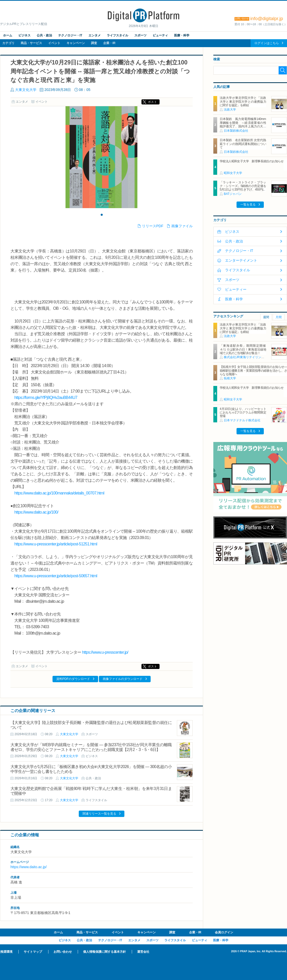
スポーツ (140, 35)
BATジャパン (233, 194)
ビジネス (24, 35)
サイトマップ (33, 952)
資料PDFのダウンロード (73, 679)
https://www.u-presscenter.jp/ (105, 652)
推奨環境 (6, 952)
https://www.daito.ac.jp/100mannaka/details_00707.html (59, 493)
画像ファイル (182, 226)
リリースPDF (153, 226)
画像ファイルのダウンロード (123, 679)
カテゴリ (8, 43)
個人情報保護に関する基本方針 (105, 952)
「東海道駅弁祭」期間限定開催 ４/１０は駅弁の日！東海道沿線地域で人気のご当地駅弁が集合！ (244, 349)
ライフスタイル (118, 35)
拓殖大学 (230, 378)
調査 (94, 43)
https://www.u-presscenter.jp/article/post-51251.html (56, 544)
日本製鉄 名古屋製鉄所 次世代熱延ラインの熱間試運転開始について (243, 144)
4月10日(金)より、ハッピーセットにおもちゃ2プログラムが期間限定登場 (243, 413)
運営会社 (143, 952)
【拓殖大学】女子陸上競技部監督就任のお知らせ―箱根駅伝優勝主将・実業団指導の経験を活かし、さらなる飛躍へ (253, 371)
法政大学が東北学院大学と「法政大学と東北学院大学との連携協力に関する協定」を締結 (243, 102)
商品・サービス (31, 43)
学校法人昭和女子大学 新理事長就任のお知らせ (252, 161)
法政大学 (230, 110)
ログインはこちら (267, 43)
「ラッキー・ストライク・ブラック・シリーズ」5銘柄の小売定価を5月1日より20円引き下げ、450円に (243, 186)
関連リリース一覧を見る (99, 814)
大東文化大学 (26, 90)
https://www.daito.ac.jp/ (29, 867)
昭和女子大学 (233, 173)
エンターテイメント (241, 260)
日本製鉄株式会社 (236, 131)
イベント (54, 43)
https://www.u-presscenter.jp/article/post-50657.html (56, 576)
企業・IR (109, 43)
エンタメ (95, 35)
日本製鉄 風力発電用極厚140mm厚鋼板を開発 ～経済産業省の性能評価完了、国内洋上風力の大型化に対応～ (243, 124)
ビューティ (160, 35)
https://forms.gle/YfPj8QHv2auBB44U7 (46, 398)
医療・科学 (182, 35)
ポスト (152, 102)
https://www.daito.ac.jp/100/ (36, 512)
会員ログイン (224, 932)
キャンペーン (76, 43)
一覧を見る (248, 205)
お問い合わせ (63, 952)
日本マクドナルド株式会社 (242, 420)
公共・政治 (44, 35)
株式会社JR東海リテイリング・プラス (250, 357)
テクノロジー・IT (70, 35)
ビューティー (236, 289)
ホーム (8, 35)
